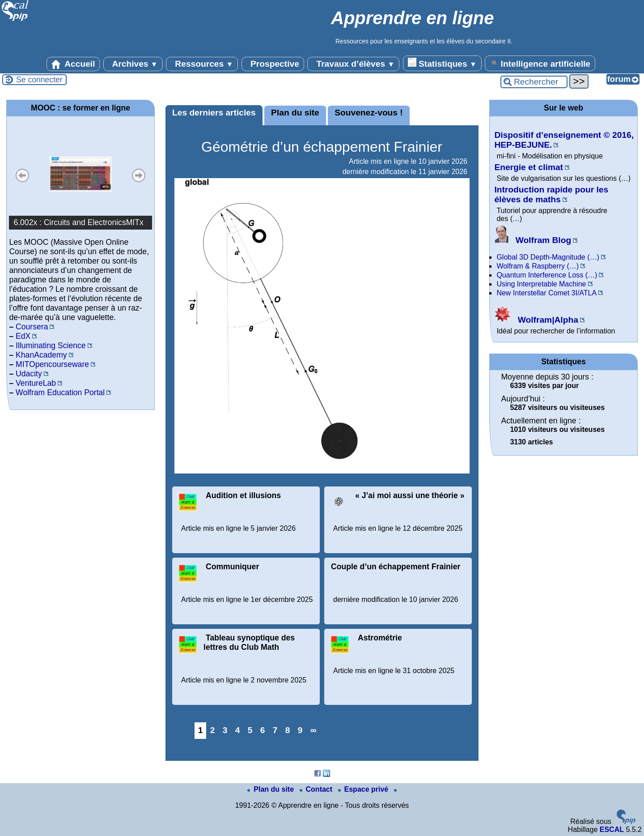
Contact (317, 789)
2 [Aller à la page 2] (213, 730)
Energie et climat (529, 167)
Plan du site (295, 113)
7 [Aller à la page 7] (275, 730)
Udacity (29, 374)
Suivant (139, 175)
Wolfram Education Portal (60, 392)
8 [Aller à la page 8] (288, 730)
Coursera (32, 327)
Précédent (22, 175)
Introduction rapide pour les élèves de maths (551, 194)
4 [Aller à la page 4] (238, 730)
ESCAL (612, 830)
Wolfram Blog (533, 240)
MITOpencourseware (52, 364)
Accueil (73, 64)
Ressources (202, 64)
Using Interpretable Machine (541, 284)
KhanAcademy (41, 355)
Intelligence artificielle (540, 63)
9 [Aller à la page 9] (300, 730)
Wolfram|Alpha (536, 320)
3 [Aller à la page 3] (225, 730)
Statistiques (442, 63)
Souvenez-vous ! (369, 113)
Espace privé (364, 789)
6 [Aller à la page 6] (263, 730)
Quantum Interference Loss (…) (547, 275)
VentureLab (36, 383)
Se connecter (39, 80)
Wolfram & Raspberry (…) (538, 266)
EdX (23, 336)
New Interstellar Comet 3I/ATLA (547, 293)
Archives (133, 64)
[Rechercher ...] (534, 82)
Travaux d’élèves (353, 64)
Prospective (273, 64)
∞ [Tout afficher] (314, 730)
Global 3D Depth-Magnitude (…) (548, 257)
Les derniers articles (214, 113)
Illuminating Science (51, 345)
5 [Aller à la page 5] (250, 730)
